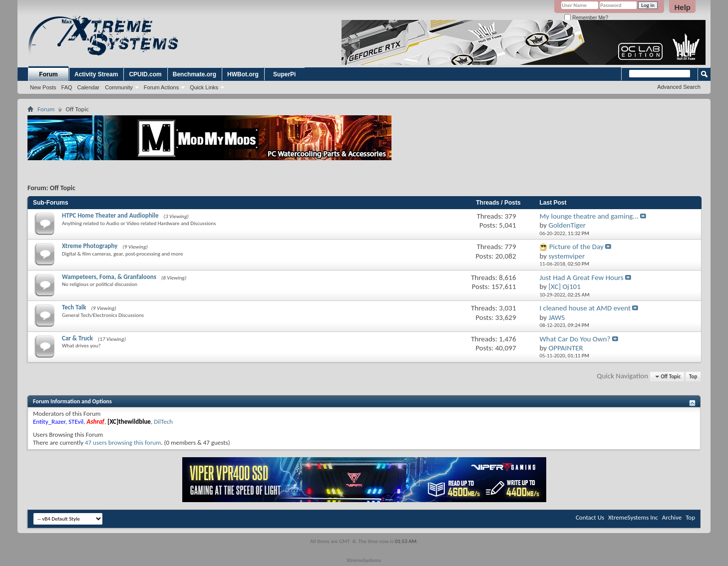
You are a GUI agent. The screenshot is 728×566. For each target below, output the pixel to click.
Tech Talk (74, 307)
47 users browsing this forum (123, 442)
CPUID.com (145, 74)
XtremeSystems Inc (633, 517)
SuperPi (284, 74)
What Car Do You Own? (575, 339)
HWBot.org (243, 74)
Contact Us (590, 517)
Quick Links (204, 87)
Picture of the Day (576, 247)
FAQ (67, 87)
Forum (48, 74)
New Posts (43, 87)
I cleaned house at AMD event (585, 308)
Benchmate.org (194, 74)
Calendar (89, 87)
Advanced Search (679, 87)
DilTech (163, 422)
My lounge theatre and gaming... (589, 216)
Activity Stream (96, 74)
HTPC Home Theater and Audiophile (110, 215)
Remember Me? (586, 18)
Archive (672, 517)
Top (693, 377)
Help (682, 7)
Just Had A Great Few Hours (581, 278)
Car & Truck (77, 338)
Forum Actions (161, 87)
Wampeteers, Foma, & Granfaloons (109, 277)
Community (119, 87)
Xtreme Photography (90, 246)
